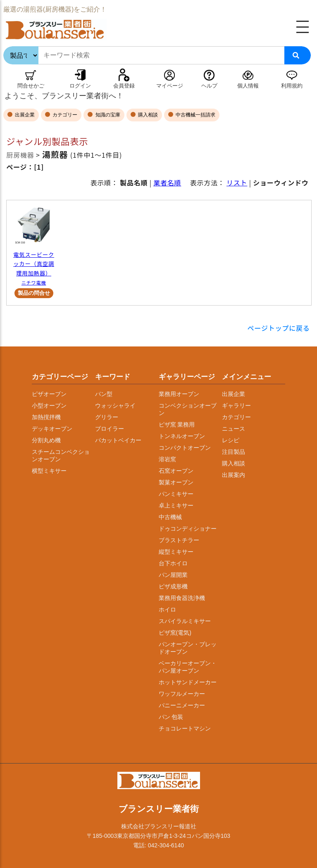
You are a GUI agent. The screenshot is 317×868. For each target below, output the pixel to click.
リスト (237, 183)
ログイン (80, 86)
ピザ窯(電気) (175, 633)
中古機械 (170, 517)
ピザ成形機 (173, 586)
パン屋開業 (173, 575)
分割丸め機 (46, 440)
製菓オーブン (176, 482)
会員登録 (124, 86)
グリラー (107, 417)
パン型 (104, 394)
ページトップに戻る (279, 328)
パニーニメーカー (182, 705)
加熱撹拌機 (46, 417)
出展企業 (24, 115)
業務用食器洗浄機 (182, 598)
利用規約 (292, 86)
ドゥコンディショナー (188, 529)
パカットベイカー (118, 440)
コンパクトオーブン (185, 448)
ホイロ (167, 609)
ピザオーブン (49, 394)
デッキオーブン (52, 429)
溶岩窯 (167, 459)
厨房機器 (20, 155)
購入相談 (147, 115)
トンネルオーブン (182, 436)
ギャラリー (236, 406)
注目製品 (234, 452)
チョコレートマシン (185, 728)
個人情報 (248, 86)
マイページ (170, 86)
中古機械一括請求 (195, 115)
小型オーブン (49, 406)
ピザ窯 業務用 (177, 425)
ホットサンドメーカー (188, 682)
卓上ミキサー (176, 505)
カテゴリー (64, 115)
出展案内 (234, 475)
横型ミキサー (49, 471)
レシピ (231, 440)
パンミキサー (176, 494)
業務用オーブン (179, 394)
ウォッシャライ (115, 406)
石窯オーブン (176, 471)
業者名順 (167, 183)
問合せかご (31, 86)
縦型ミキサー (176, 552)
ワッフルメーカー (182, 694)
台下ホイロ (173, 563)
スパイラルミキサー (185, 621)
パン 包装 (171, 717)
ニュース (234, 429)
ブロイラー (110, 429)
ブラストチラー (179, 540)
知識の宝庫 (107, 115)
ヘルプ (209, 86)
